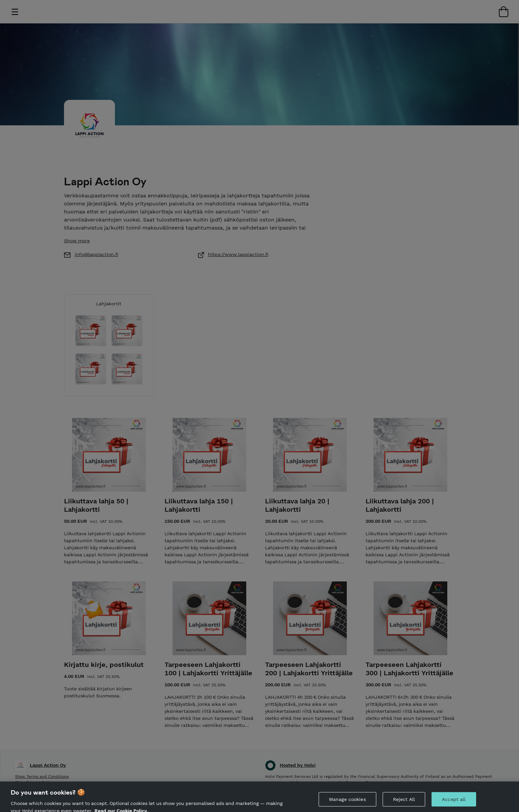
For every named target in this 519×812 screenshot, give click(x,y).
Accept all (454, 803)
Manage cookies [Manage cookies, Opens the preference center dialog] (347, 803)
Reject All (404, 803)
